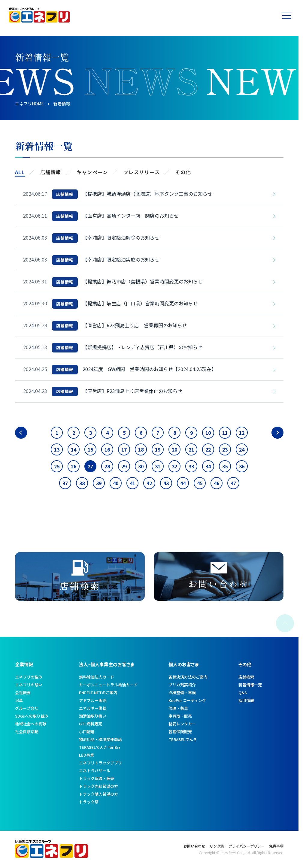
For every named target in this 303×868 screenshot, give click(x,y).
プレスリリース (142, 172)
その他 (183, 172)
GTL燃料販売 (91, 724)
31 (158, 466)
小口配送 (87, 732)
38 (82, 483)
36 (242, 466)
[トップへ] (39, 20)
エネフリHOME (29, 104)
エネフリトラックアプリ (100, 763)
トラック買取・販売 (97, 778)
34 (208, 466)
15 (90, 449)
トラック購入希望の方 (98, 794)
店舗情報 (51, 172)
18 (141, 449)
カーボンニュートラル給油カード (108, 685)
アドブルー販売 (93, 700)
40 (116, 483)
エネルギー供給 (93, 708)
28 (107, 466)
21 (191, 449)
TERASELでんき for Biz (100, 747)
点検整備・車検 (182, 693)
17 (124, 449)
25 (57, 466)
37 (65, 483)
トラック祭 (89, 802)
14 (74, 449)
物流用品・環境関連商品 (100, 739)
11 (225, 433)
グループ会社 (27, 708)
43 (166, 483)
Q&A (243, 693)
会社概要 (23, 693)
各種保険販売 (180, 732)
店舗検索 (246, 677)
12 (242, 433)
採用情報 (246, 700)
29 (124, 466)
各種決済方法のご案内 (188, 677)
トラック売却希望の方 (98, 786)
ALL (20, 172)
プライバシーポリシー (247, 846)
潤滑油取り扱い (93, 716)
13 (57, 449)
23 (225, 449)
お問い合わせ (194, 846)
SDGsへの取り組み (32, 716)
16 (107, 449)
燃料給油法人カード (97, 677)
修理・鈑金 (178, 708)
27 (90, 466)
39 (99, 483)
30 (141, 466)
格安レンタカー (182, 724)
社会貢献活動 (27, 732)
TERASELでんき (183, 739)
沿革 (19, 700)
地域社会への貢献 (31, 724)
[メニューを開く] (289, 15)
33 (191, 466)
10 (208, 433)
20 (174, 449)
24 (242, 449)
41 (132, 483)
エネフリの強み (29, 677)
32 (174, 466)
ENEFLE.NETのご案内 (98, 693)
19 (158, 449)
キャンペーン (92, 172)
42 (149, 483)
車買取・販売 (180, 716)
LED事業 (86, 755)
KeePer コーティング (187, 700)
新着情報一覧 (250, 685)
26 (74, 466)
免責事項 (276, 846)
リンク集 (217, 846)
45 (200, 483)
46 (217, 483)
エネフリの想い (29, 685)
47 (233, 483)
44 (183, 483)
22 (208, 449)
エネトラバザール (95, 771)
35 (225, 466)
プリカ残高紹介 (182, 685)
